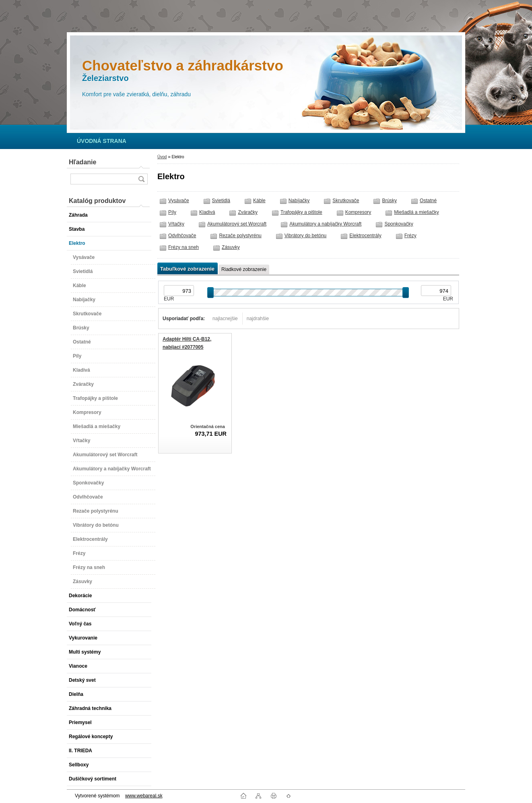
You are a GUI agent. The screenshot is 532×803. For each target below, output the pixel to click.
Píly (172, 212)
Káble (259, 201)
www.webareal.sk (144, 796)
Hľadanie (82, 162)
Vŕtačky (176, 224)
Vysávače (179, 201)
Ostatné (428, 201)
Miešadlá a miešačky (416, 212)
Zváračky (248, 212)
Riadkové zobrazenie (244, 269)
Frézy (410, 236)
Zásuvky (231, 247)
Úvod (162, 157)
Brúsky (389, 201)
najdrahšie (258, 319)
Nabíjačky (299, 201)
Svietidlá (221, 201)
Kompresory (358, 212)
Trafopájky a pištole (301, 212)
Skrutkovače (346, 201)
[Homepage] (102, 141)
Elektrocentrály (365, 236)
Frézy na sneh (184, 247)
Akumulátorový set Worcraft (237, 224)
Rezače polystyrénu (240, 236)
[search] (141, 179)
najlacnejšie (225, 319)
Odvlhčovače (182, 236)
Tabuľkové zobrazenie (187, 269)
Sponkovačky (399, 224)
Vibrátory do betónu (306, 236)
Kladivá (207, 212)
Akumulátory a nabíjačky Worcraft (325, 224)
